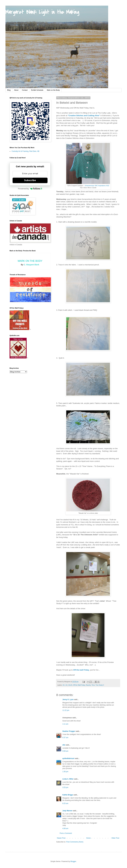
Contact (25, 90)
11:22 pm (66, 710)
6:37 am (65, 738)
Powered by (30, 189)
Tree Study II (100, 685)
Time (93, 685)
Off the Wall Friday (79, 685)
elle (64, 745)
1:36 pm (65, 772)
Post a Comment (66, 833)
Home (88, 838)
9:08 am (65, 751)
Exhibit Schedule (37, 90)
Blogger (73, 861)
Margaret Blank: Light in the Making (42, 12)
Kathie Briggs (68, 795)
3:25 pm (65, 787)
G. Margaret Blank (31, 265)
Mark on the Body (53, 90)
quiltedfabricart (68, 758)
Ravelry (88, 685)
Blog (9, 90)
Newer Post (61, 838)
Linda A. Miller (68, 779)
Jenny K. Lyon (68, 700)
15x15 (70, 685)
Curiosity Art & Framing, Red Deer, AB (25, 151)
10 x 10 (65, 685)
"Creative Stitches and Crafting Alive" (84, 115)
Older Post (115, 838)
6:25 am (65, 803)
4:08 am (65, 828)
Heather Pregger (69, 731)
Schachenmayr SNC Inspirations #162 (97, 186)
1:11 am (65, 724)
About (16, 90)
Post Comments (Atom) (75, 842)
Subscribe (30, 180)
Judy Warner (67, 811)
